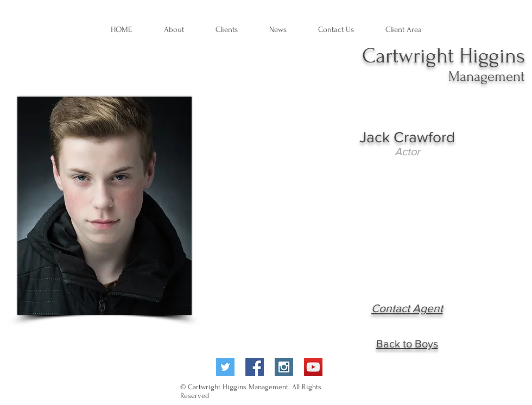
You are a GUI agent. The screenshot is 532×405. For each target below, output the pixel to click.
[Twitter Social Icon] (225, 367)
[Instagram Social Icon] (284, 367)
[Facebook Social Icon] (255, 367)
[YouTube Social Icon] (313, 367)
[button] (278, 30)
